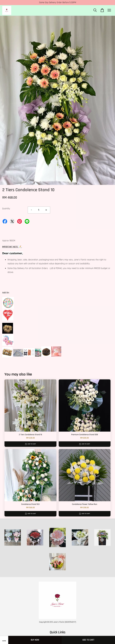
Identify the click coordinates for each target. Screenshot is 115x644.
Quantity (6, 209)
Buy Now (35, 640)
